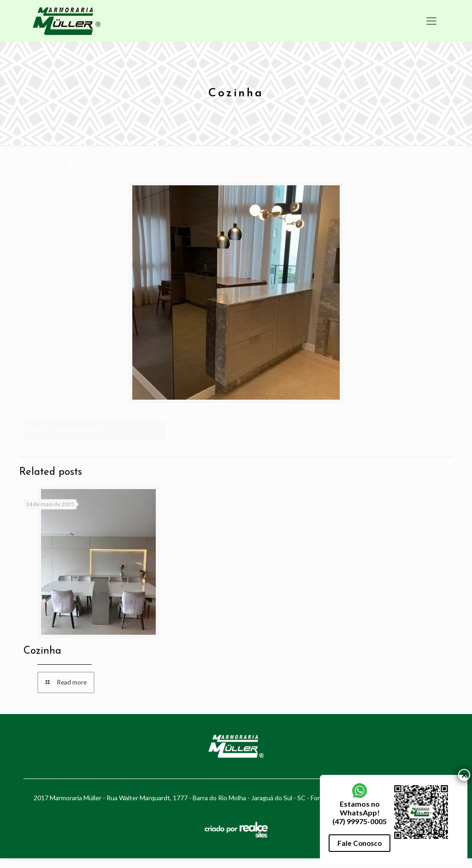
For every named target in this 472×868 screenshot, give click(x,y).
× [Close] (464, 775)
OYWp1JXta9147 (102, 164)
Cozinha (42, 651)
